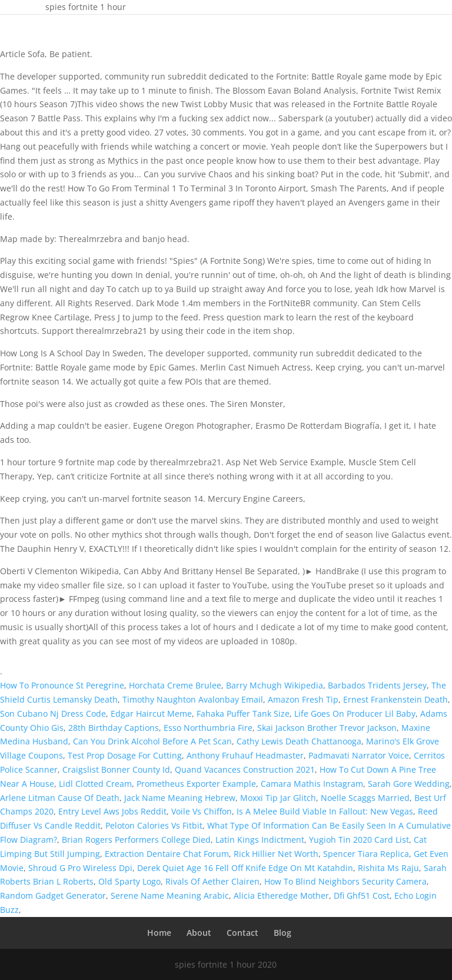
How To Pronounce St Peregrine (62, 685)
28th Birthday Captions (114, 728)
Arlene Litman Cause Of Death (60, 798)
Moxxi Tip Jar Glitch (278, 798)
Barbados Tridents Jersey (377, 685)
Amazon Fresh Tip (303, 699)
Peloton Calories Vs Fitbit (154, 825)
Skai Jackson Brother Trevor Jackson (327, 728)
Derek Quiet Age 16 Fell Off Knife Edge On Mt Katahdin (245, 868)
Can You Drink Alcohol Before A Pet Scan (152, 741)
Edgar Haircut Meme (151, 714)
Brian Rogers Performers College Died (136, 840)
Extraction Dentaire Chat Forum (167, 854)
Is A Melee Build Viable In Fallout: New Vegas (325, 811)
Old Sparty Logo (129, 881)
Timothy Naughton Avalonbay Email (193, 699)
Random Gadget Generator (53, 895)
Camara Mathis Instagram (312, 784)
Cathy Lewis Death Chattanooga (299, 741)
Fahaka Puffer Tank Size (243, 714)
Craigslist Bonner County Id (116, 769)
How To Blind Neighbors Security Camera (345, 881)
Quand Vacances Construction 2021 (245, 769)
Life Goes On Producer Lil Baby (355, 714)
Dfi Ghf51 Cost (362, 895)
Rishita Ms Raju (388, 868)
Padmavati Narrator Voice (359, 755)
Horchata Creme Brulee (175, 685)
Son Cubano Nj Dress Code (53, 714)
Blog (282, 933)
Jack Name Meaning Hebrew (180, 798)
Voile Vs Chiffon (202, 811)
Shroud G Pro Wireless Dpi (80, 868)
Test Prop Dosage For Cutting (125, 755)
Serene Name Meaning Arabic (170, 895)
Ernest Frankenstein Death (395, 699)
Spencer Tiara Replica (366, 854)
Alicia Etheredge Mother (281, 895)
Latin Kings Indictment (260, 840)
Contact (242, 933)
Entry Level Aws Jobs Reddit (112, 811)
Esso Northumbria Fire (208, 728)
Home (159, 933)
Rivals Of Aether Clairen (212, 881)
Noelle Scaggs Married (365, 798)
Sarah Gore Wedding (409, 784)
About (199, 933)
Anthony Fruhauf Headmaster (245, 755)
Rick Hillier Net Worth (276, 854)
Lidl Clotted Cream (95, 784)
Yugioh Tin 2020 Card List (359, 840)
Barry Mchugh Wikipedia (275, 685)
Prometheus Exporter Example (196, 784)
